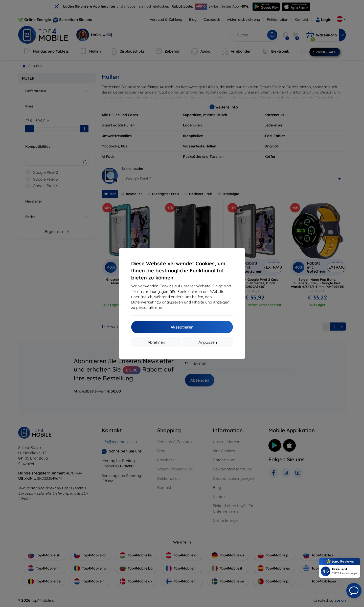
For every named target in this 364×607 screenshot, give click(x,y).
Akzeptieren (182, 327)
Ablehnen (156, 342)
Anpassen (208, 342)
